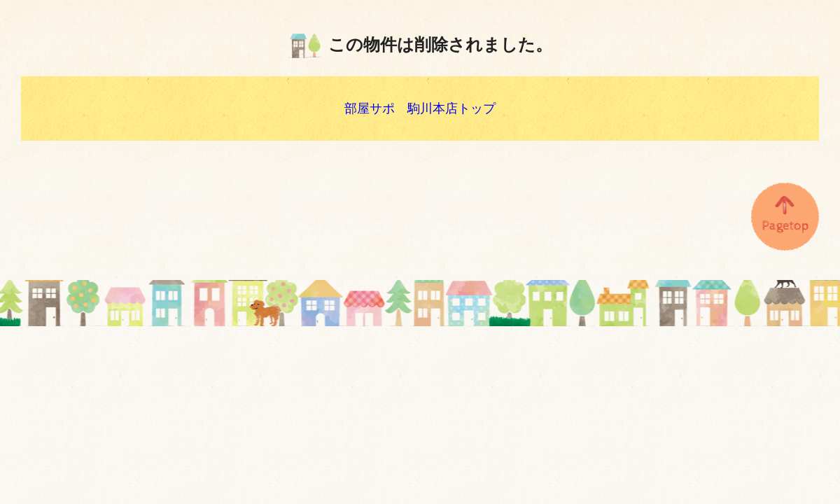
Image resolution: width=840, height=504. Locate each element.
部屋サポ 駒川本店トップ (420, 108)
